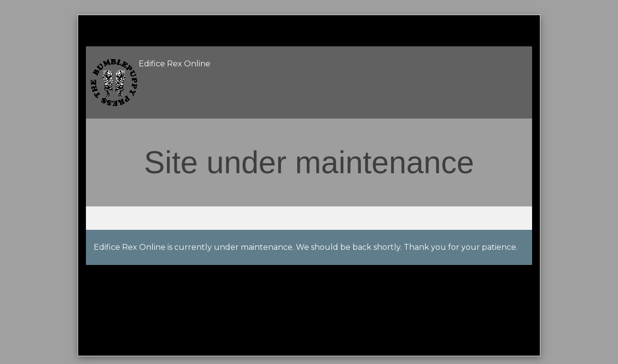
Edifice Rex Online (175, 64)
